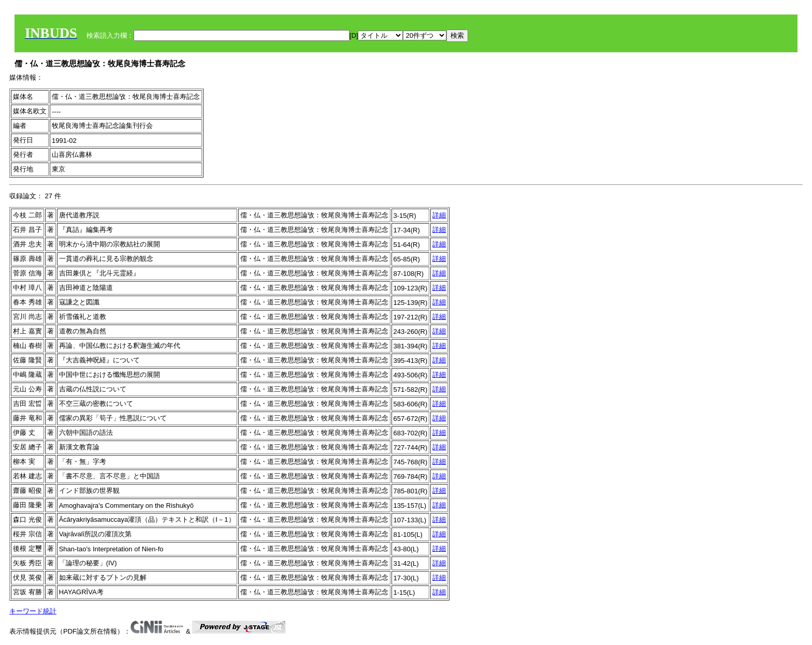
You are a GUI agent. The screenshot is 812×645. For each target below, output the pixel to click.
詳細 (439, 215)
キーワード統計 (33, 611)
